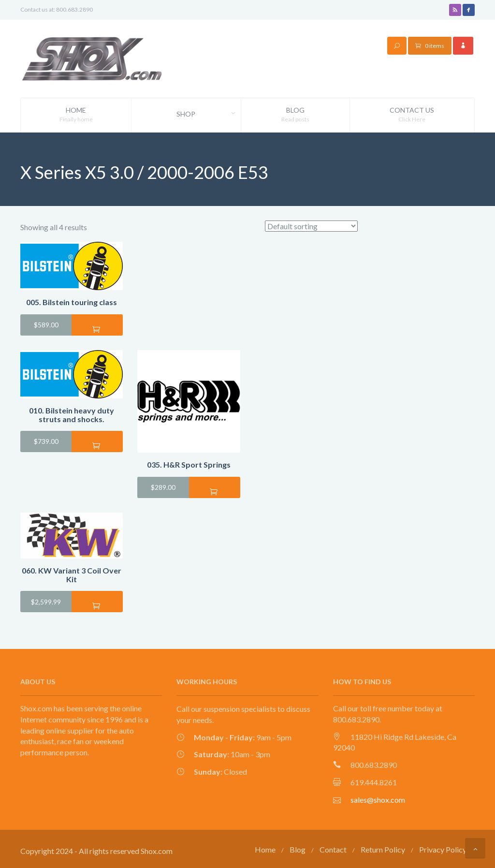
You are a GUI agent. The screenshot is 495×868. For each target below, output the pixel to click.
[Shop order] (311, 224)
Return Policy (383, 847)
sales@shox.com (378, 798)
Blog (295, 115)
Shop (208, 114)
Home (76, 115)
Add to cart (97, 327)
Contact (333, 847)
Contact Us (412, 115)
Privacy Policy (443, 847)
